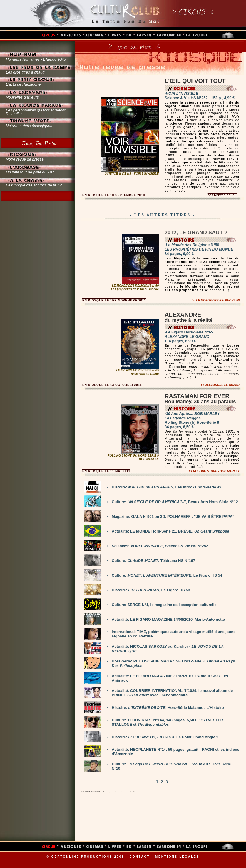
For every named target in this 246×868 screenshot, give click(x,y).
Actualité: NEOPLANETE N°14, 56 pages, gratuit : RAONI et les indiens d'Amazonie (175, 752)
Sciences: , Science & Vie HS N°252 (160, 546)
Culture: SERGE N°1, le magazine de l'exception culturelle (164, 605)
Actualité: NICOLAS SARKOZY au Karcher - (168, 649)
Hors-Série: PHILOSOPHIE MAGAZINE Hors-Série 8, (173, 663)
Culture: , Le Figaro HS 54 (167, 575)
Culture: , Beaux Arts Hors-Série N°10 (171, 766)
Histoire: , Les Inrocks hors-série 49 (166, 487)
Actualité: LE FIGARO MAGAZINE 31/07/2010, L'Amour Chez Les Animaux (170, 678)
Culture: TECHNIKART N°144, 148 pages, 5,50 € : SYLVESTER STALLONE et (167, 722)
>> (216, 300)
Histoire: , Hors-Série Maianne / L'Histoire (168, 708)
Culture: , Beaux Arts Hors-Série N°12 (175, 502)
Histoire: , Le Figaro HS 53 (151, 590)
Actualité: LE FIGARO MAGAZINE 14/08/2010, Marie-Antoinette (168, 619)
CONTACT (140, 857)
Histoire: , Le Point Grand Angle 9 (165, 737)
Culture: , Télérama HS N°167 (153, 561)
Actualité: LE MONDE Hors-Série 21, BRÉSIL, (170, 531)
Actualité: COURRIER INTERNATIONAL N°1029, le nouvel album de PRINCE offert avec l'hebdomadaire (172, 693)
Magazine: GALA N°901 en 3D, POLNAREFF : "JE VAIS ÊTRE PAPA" (173, 516)
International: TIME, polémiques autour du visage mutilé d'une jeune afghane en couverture (174, 634)
